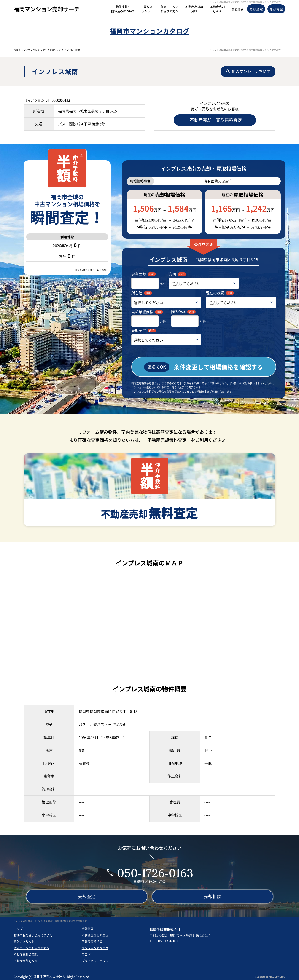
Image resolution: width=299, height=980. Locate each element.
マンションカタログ (51, 50)
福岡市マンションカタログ (150, 31)
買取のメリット (24, 940)
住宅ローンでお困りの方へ (32, 946)
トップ (18, 927)
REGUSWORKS (278, 975)
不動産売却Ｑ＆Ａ (26, 959)
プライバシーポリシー (97, 959)
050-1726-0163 (155, 871)
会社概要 (88, 927)
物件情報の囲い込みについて (33, 933)
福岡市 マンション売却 (25, 50)
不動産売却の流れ (26, 953)
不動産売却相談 (92, 940)
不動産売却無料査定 (95, 933)
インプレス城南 (72, 50)
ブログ (86, 953)
